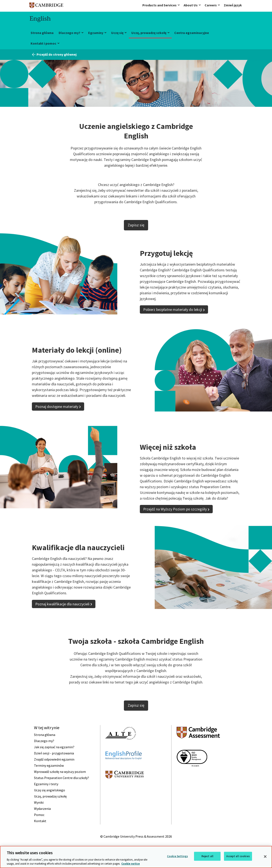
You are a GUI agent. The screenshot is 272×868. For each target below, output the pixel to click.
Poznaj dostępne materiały (57, 407)
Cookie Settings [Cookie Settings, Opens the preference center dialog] (177, 856)
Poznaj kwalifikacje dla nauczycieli (62, 604)
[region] (136, 857)
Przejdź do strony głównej (57, 54)
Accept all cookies (238, 856)
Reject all (207, 856)
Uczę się (117, 33)
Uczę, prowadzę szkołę (149, 33)
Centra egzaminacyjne (192, 33)
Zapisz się (136, 225)
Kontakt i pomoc (43, 43)
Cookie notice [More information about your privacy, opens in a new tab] (131, 864)
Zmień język (233, 5)
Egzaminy (96, 33)
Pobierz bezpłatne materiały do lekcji (173, 309)
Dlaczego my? (69, 33)
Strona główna (42, 33)
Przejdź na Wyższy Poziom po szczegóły (175, 509)
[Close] (265, 857)
